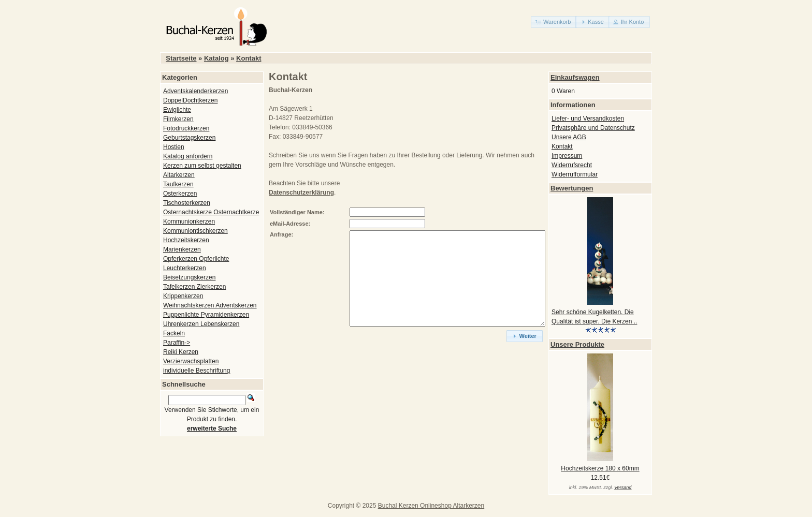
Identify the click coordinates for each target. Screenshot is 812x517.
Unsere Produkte (577, 344)
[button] (554, 22)
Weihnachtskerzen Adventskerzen (210, 305)
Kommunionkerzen (189, 221)
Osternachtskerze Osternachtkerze (211, 212)
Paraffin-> (177, 343)
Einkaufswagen (575, 77)
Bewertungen (572, 188)
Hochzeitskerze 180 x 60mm (600, 468)
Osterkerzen (180, 194)
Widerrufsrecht (572, 165)
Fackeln (174, 333)
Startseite (181, 58)
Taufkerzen (178, 184)
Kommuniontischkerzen (195, 231)
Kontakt (249, 58)
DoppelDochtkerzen (190, 100)
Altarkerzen (179, 175)
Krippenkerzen (183, 296)
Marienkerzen (182, 249)
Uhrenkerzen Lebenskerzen (201, 324)
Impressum (567, 156)
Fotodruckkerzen (186, 128)
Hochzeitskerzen (186, 240)
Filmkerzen (178, 119)
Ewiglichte (177, 110)
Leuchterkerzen (185, 268)
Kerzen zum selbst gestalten (202, 166)
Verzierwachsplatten (191, 361)
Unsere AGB (569, 137)
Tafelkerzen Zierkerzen (194, 287)
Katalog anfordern (188, 156)
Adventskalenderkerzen (195, 91)
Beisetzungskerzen (189, 277)
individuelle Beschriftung (197, 371)
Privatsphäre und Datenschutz (593, 128)
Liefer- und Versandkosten (588, 119)
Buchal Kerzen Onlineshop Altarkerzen (431, 506)
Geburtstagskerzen (189, 138)
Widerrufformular (575, 174)
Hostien (174, 147)
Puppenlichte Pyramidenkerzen (206, 315)
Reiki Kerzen (181, 352)
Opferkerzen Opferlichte (196, 259)
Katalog (216, 58)
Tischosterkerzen (187, 203)
